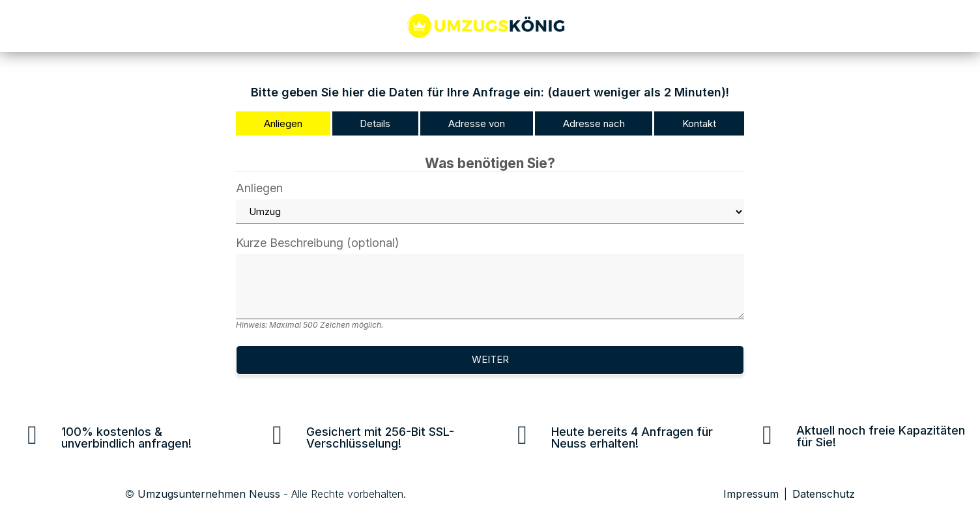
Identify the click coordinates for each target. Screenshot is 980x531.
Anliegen (490, 203)
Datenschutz (824, 494)
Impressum (751, 494)
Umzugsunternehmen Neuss (209, 494)
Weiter (490, 359)
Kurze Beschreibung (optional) (490, 283)
